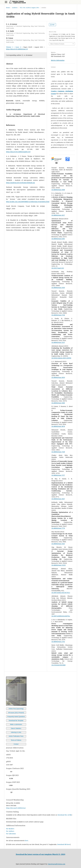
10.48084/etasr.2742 (58, 642)
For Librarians (11, 834)
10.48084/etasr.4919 (58, 377)
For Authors (10, 831)
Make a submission (16, 724)
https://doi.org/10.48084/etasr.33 (17, 49)
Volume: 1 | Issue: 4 (14, 47)
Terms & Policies (16, 740)
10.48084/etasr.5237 (58, 342)
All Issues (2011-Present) (16, 713)
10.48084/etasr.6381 (58, 239)
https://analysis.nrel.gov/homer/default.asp (20, 183)
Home (8, 8)
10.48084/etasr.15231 (59, 565)
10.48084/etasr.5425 (58, 544)
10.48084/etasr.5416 (58, 288)
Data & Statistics (16, 728)
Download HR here (64, 844)
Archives (15, 8)
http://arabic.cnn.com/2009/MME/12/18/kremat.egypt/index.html (28, 202)
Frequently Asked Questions (16, 717)
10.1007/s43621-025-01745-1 (61, 593)
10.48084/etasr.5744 (58, 315)
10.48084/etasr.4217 (58, 215)
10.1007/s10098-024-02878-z (61, 616)
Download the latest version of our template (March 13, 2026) (40, 854)
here (27, 841)
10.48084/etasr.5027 (58, 499)
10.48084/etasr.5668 (58, 190)
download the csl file (65, 815)
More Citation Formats (57, 44)
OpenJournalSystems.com (57, 864)
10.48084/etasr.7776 (58, 528)
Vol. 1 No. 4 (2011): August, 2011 (29, 8)
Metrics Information (58, 60)
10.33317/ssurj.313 (58, 268)
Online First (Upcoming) (16, 709)
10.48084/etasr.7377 (58, 475)
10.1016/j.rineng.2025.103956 (61, 358)
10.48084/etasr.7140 (58, 452)
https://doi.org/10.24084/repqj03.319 (18, 152)
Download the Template (16, 721)
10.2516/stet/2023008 (58, 665)
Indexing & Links (16, 732)
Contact (16, 744)
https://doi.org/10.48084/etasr (16, 808)
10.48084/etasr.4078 (58, 426)
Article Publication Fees (16, 736)
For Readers (10, 829)
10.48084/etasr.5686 (58, 403)
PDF (53, 25)
